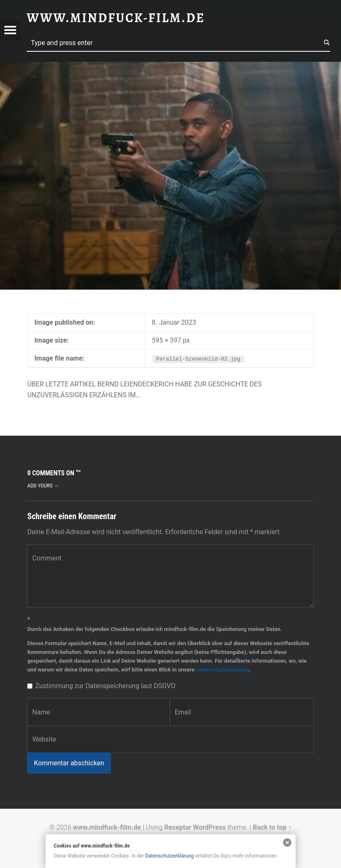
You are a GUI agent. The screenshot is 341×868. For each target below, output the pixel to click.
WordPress (209, 827)
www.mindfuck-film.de (107, 827)
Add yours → (43, 486)
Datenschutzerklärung (223, 670)
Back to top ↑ (272, 827)
